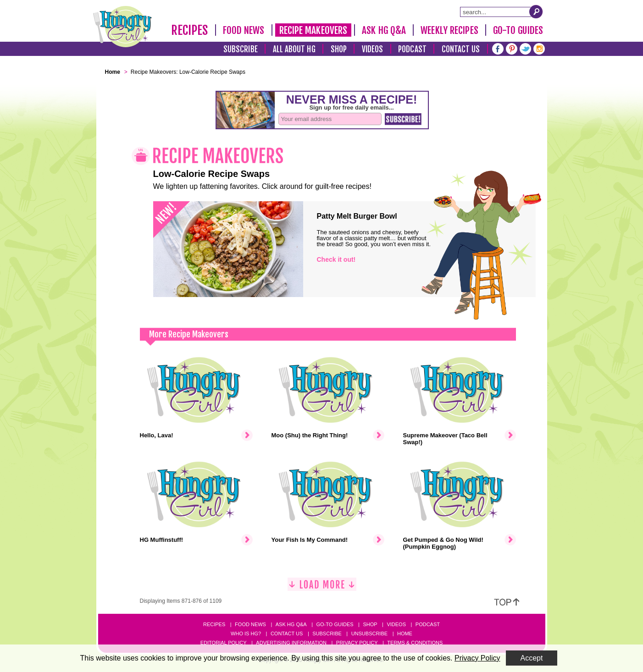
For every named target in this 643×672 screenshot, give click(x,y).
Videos (373, 49)
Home (405, 633)
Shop (339, 49)
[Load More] (322, 588)
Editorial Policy (224, 643)
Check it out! (336, 259)
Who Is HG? (246, 633)
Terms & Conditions (415, 643)
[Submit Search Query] (536, 11)
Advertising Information (291, 643)
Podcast (412, 49)
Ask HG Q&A (384, 30)
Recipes (190, 30)
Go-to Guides (335, 624)
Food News (244, 30)
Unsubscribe (369, 633)
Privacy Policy (357, 643)
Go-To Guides (518, 30)
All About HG (294, 49)
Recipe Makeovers (313, 30)
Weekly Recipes (449, 30)
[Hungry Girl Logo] (122, 27)
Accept (532, 658)
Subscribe (241, 49)
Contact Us (461, 49)
